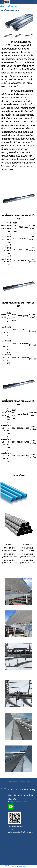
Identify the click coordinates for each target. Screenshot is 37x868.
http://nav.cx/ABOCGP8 (20, 802)
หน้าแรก (3, 6)
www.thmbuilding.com (19, 782)
